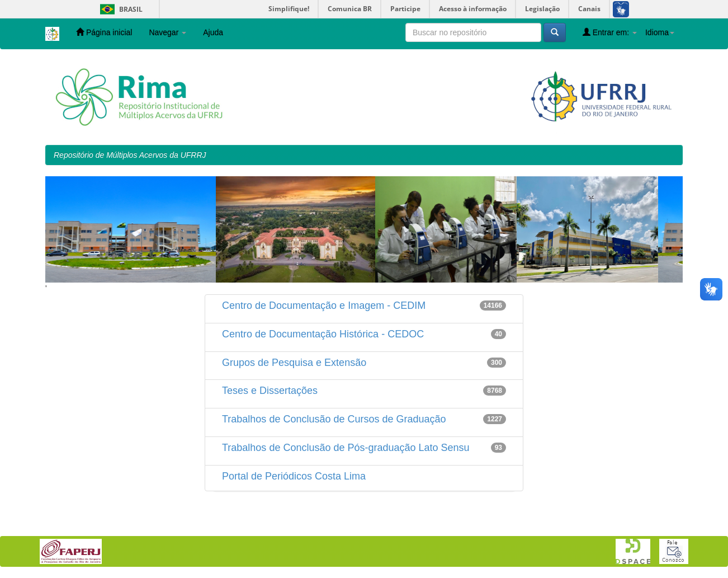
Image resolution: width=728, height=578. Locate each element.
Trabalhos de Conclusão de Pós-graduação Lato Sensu (346, 448)
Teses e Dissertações (270, 391)
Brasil (119, 9)
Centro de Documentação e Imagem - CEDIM (324, 306)
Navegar (167, 32)
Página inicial (104, 32)
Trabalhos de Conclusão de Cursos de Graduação (334, 419)
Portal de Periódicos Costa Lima (294, 476)
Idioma (660, 32)
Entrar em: (610, 32)
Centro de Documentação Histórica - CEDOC (323, 334)
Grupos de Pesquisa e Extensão (294, 363)
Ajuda (213, 32)
